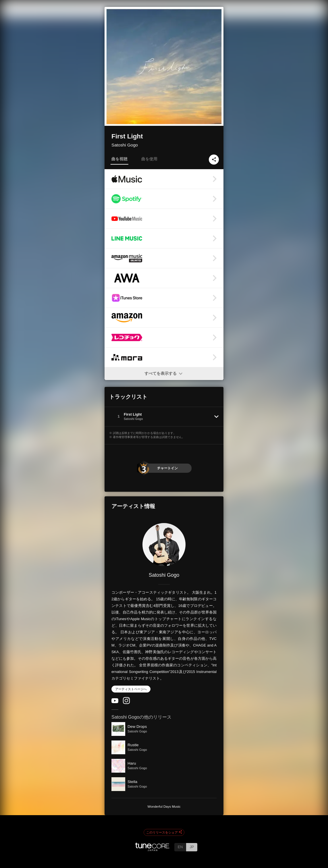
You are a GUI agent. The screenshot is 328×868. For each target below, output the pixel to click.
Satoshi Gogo (125, 145)
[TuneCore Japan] (153, 849)
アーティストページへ (131, 689)
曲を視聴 (119, 159)
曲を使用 (149, 159)
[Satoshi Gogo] (164, 545)
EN (180, 847)
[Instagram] (126, 703)
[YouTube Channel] (115, 702)
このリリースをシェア (164, 832)
